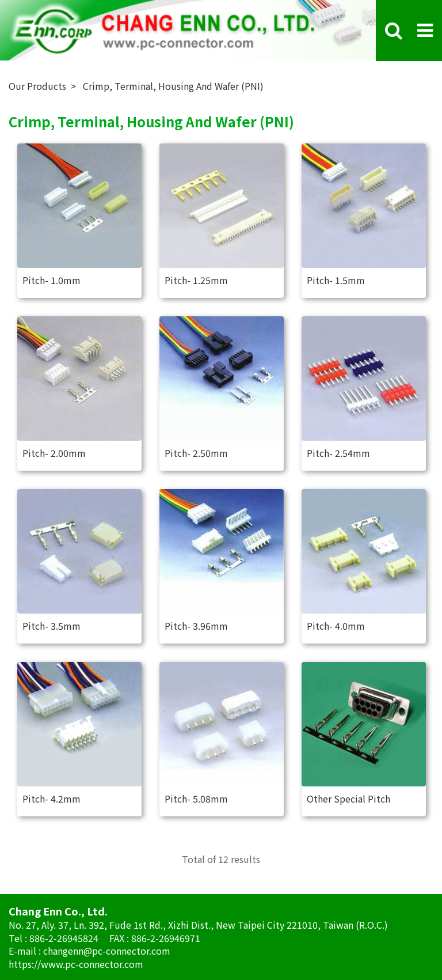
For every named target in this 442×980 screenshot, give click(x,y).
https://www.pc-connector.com (76, 964)
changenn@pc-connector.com (107, 951)
